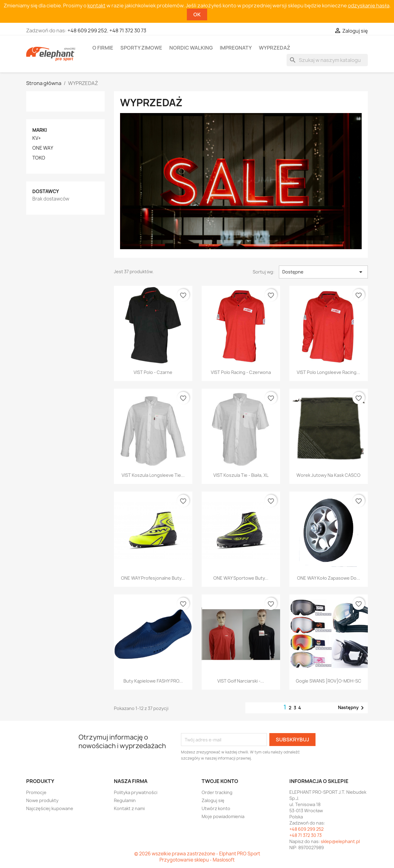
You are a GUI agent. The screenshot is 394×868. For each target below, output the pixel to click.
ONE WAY (43, 148)
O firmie (103, 48)
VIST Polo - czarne (153, 372)
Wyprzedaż (275, 48)
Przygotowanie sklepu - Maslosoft (197, 860)
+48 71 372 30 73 (128, 30)
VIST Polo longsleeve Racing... (328, 372)
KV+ (37, 138)
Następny (352, 708)
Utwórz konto (216, 808)
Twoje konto (220, 781)
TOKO (39, 158)
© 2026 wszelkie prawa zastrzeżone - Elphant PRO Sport (197, 854)
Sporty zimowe (141, 48)
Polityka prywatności (136, 792)
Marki (40, 130)
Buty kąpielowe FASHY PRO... (153, 681)
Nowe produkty (42, 800)
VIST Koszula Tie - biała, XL (241, 475)
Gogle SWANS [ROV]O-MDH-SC (329, 681)
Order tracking (217, 792)
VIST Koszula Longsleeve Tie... (153, 475)
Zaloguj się (213, 800)
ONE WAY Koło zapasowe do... (329, 578)
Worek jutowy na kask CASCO (328, 475)
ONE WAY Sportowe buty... (241, 578)
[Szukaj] (327, 60)
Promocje (36, 792)
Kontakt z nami (129, 808)
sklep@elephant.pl (340, 841)
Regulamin (125, 800)
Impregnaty (236, 48)
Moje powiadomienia (223, 816)
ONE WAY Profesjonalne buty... (153, 578)
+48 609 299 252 (87, 30)
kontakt (96, 6)
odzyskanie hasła (369, 6)
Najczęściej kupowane (50, 808)
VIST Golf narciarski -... (241, 681)
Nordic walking (191, 48)
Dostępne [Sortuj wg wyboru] (323, 272)
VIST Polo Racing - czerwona (241, 372)
